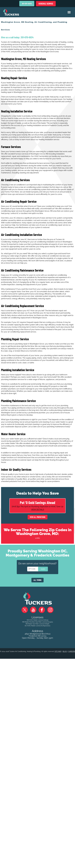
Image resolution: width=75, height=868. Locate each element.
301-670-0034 (27, 37)
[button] (69, 12)
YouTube (33, 610)
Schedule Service (46, 4)
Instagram (50, 610)
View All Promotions (38, 517)
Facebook (42, 610)
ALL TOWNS (37, 580)
